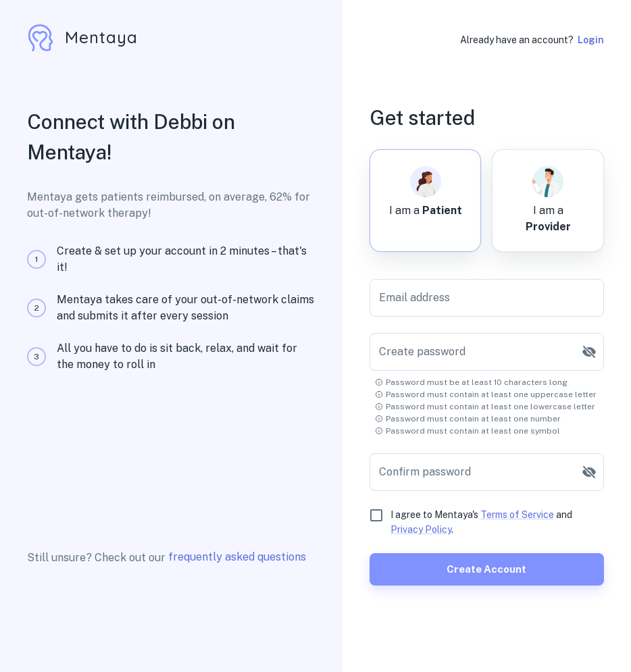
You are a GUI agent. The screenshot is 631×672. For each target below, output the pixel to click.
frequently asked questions (237, 557)
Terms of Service (517, 515)
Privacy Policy (421, 529)
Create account (487, 569)
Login (591, 40)
